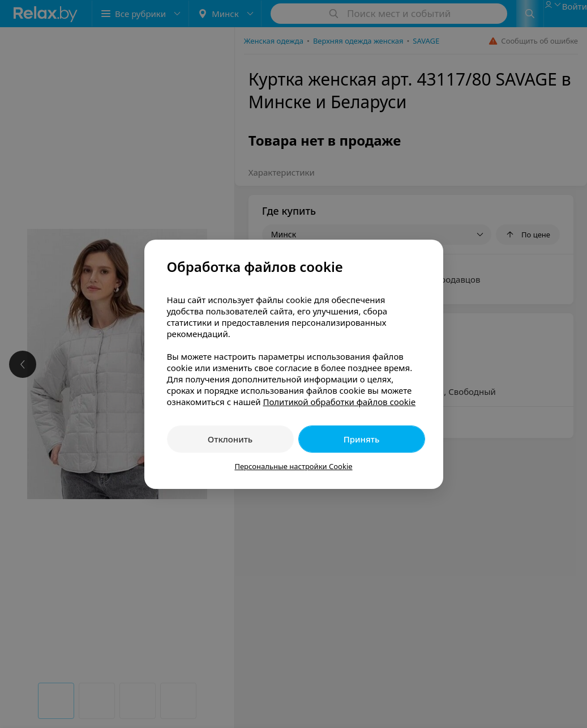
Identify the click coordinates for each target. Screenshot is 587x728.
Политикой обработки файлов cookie (339, 402)
